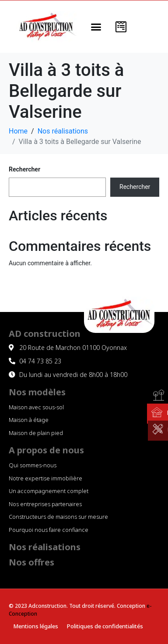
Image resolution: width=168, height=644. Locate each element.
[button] (96, 27)
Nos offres (31, 562)
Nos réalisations (45, 547)
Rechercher (24, 169)
